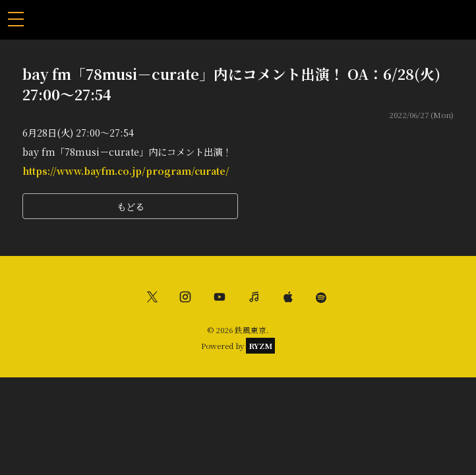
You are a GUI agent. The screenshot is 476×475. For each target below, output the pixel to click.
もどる (131, 206)
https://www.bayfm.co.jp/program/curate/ (126, 171)
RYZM (260, 346)
